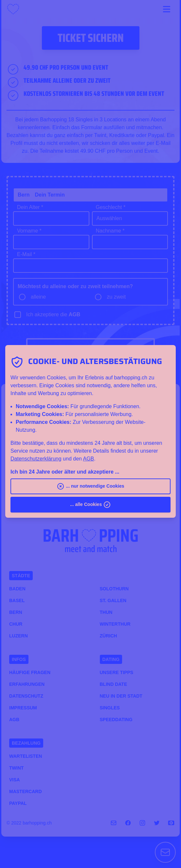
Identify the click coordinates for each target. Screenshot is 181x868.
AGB (88, 459)
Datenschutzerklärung (36, 459)
